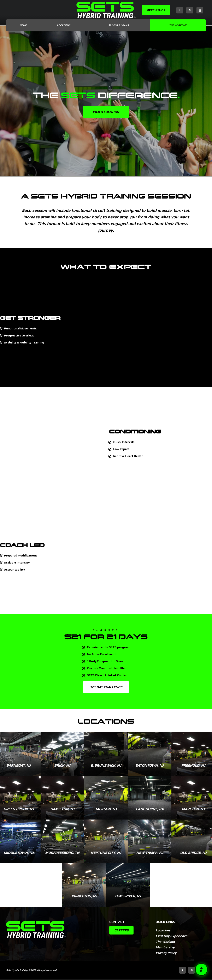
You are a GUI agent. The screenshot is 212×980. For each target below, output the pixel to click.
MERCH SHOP (156, 10)
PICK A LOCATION (106, 112)
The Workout (178, 25)
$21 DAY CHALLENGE (106, 687)
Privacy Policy (167, 953)
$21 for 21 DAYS (118, 25)
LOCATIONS (64, 25)
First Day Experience (172, 936)
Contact (117, 922)
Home (23, 25)
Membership (166, 948)
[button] (201, 969)
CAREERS (122, 931)
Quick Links (166, 922)
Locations (163, 931)
